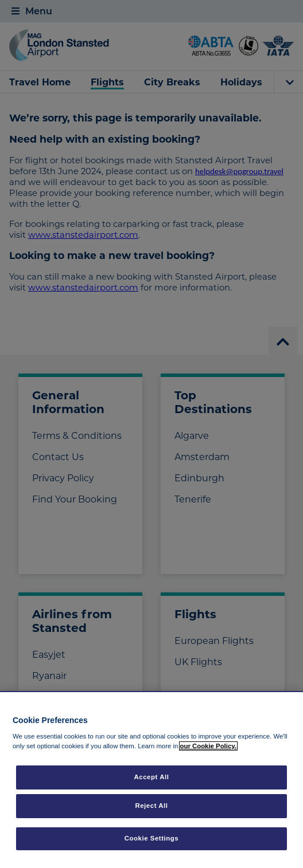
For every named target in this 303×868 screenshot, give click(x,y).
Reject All (151, 806)
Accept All (152, 777)
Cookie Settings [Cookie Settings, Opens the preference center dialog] (152, 838)
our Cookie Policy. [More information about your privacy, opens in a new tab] (208, 746)
